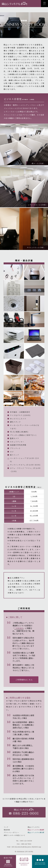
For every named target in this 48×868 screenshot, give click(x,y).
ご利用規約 (19, 628)
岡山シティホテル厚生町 (36, 832)
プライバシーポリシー (11, 832)
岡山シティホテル (34, 827)
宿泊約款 (7, 830)
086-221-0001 (26, 841)
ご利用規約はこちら (24, 680)
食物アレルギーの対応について (14, 835)
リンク (6, 827)
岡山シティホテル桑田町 (36, 830)
